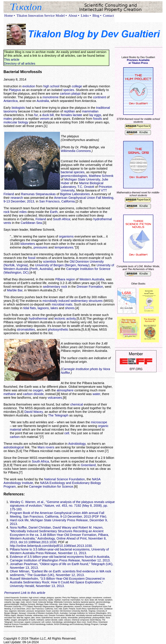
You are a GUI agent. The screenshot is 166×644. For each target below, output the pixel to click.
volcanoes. (55, 398)
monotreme (50, 97)
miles (23, 212)
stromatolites (26, 329)
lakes (54, 308)
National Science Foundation (65, 479)
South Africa (62, 219)
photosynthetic (58, 329)
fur (36, 115)
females (66, 115)
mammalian (90, 111)
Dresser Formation (90, 287)
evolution (29, 86)
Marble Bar (15, 290)
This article (12, 60)
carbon (15, 437)
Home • (10, 15)
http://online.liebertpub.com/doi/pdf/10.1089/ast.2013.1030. (51, 546)
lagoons (43, 308)
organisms (66, 236)
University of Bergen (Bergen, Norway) (62, 265)
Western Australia (92, 279)
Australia (43, 101)
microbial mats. (62, 304)
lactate (78, 115)
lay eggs (95, 115)
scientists (50, 262)
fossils (98, 119)
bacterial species (73, 172)
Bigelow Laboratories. (75, 194)
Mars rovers (46, 447)
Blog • (97, 15)
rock (7, 212)
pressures (41, 247)
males (8, 119)
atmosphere (65, 390)
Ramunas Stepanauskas (38, 194)
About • (74, 15)
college (77, 86)
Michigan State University (82, 179)
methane (10, 394)
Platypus (15, 90)
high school (51, 86)
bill (52, 115)
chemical (77, 404)
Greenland (88, 465)
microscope (99, 422)
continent (99, 97)
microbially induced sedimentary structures (73, 301)
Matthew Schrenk (101, 176)
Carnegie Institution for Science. (52, 486)
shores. (70, 308)
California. (69, 201)
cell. (67, 433)
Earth (54, 212)
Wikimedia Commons (76, 151)
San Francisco (49, 201)
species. (69, 90)
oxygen (38, 390)
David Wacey (34, 412)
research (17, 198)
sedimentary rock (55, 287)
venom (45, 119)
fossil (32, 258)
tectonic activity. (66, 319)
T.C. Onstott (86, 187)
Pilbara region (65, 279)
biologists (18, 108)
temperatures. (64, 247)
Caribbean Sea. (32, 223)
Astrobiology (77, 444)
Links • (86, 15)
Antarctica (11, 101)
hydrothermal (38, 319)
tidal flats (30, 308)
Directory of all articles (20, 64)
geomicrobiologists (74, 176)
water (96, 394)
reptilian (69, 111)
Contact (108, 15)
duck (45, 115)
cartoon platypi (70, 94)
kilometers (28, 244)
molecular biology (16, 122)
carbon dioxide (33, 394)
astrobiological (14, 447)
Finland (41, 219)
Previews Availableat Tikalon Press (138, 62)
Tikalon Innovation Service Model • (42, 15)
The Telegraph (58, 415)
